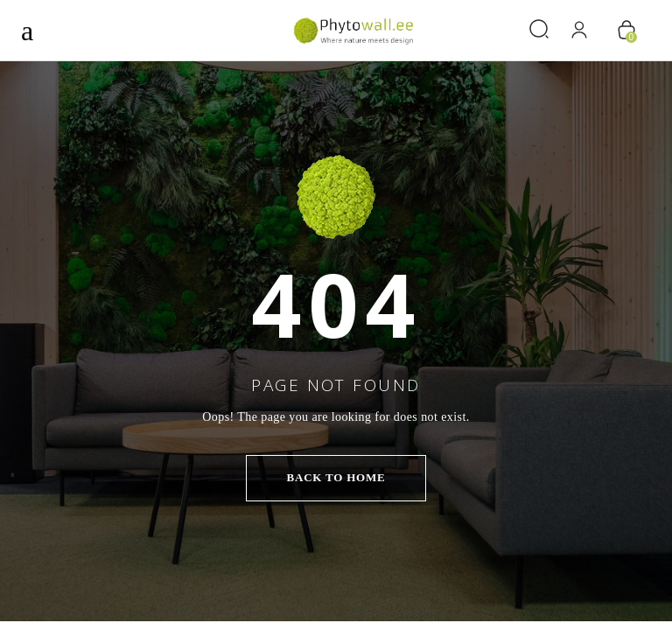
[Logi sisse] (585, 30)
